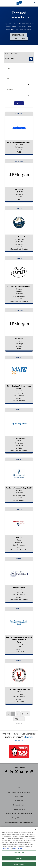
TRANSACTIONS (12, 53)
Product (10, 90)
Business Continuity (19, 809)
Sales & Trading (19, 39)
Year (9, 68)
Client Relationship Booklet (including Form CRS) (19, 822)
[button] (3, 3)
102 (17, 719)
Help (19, 788)
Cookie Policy (6, 848)
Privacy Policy (19, 796)
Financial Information (19, 805)
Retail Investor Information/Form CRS (19, 792)
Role (9, 79)
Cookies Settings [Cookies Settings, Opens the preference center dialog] (19, 852)
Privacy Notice (17, 848)
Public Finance (18, 35)
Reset (19, 103)
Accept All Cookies (19, 864)
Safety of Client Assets (19, 818)
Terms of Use (19, 801)
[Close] (36, 830)
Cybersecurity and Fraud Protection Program (19, 814)
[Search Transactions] (31, 59)
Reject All (19, 858)
